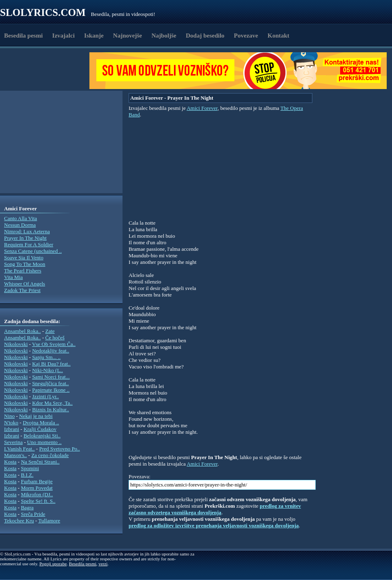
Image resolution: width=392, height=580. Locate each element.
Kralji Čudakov (40, 429)
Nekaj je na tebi (36, 416)
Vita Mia (13, 277)
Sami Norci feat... (51, 377)
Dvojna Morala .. (41, 423)
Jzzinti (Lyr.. (46, 396)
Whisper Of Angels (24, 284)
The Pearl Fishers (23, 271)
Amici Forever (202, 108)
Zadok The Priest (22, 290)
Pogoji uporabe (53, 564)
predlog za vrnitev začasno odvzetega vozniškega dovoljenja (215, 509)
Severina (13, 442)
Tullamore (49, 521)
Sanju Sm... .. (47, 357)
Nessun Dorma (20, 225)
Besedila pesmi (23, 36)
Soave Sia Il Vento (24, 258)
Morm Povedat (37, 488)
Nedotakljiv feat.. (51, 351)
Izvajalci (63, 36)
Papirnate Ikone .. (51, 390)
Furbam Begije (37, 481)
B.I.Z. (27, 475)
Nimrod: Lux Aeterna (27, 231)
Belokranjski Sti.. (42, 436)
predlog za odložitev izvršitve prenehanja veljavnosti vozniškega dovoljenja (214, 525)
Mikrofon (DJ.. (37, 494)
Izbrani (12, 429)
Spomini (30, 468)
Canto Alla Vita (21, 218)
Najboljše (164, 36)
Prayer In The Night (25, 238)
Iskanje (94, 36)
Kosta (10, 462)
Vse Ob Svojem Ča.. (54, 344)
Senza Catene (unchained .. (33, 251)
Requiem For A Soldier (29, 244)
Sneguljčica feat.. (51, 383)
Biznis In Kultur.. (51, 409)
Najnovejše (128, 36)
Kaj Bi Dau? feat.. (51, 364)
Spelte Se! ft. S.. (38, 501)
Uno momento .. (44, 442)
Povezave (246, 36)
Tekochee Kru (19, 521)
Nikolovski (16, 344)
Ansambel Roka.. (22, 331)
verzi (103, 564)
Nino (9, 416)
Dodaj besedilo (205, 36)
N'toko (11, 423)
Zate (50, 331)
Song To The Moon (25, 264)
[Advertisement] (47, 71)
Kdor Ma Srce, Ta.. (52, 403)
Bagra (27, 507)
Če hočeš (55, 338)
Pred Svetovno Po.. (60, 449)
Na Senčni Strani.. (40, 462)
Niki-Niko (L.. (48, 370)
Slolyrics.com (43, 12)
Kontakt (278, 36)
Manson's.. (16, 455)
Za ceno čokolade (50, 455)
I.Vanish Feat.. (19, 449)
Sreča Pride (33, 514)
